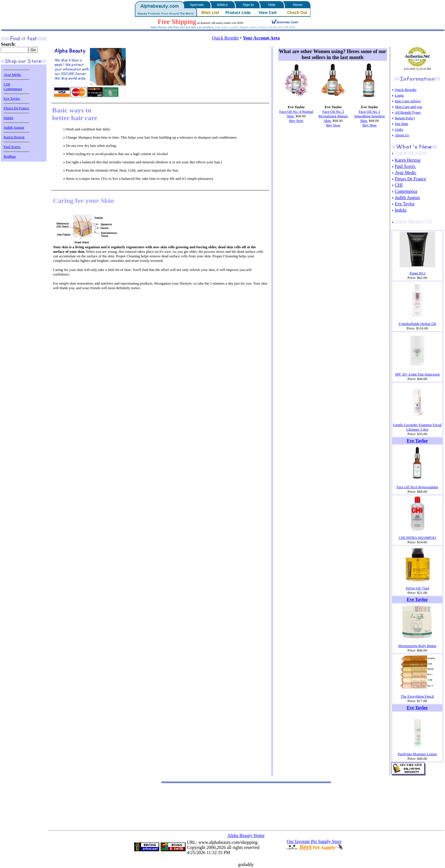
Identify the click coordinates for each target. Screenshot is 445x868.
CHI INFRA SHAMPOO (417, 538)
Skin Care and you (408, 107)
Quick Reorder (225, 38)
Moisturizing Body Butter (417, 646)
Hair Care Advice (408, 101)
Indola (8, 118)
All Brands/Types (408, 112)
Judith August (14, 127)
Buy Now (296, 121)
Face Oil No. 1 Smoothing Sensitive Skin (370, 116)
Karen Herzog (14, 137)
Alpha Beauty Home (246, 835)
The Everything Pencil (417, 696)
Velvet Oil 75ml (417, 588)
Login (399, 95)
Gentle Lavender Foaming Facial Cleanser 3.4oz (417, 427)
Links (399, 129)
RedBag (10, 156)
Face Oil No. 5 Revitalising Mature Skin (333, 116)
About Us (402, 135)
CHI (7, 84)
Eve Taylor (12, 98)
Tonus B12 (417, 273)
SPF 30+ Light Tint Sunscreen (417, 374)
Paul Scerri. (12, 147)
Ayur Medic (12, 75)
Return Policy (405, 118)
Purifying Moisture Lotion (417, 754)
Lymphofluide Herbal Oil (417, 324)
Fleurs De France (16, 108)
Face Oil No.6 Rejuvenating (417, 487)
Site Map (401, 124)
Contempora (13, 89)
